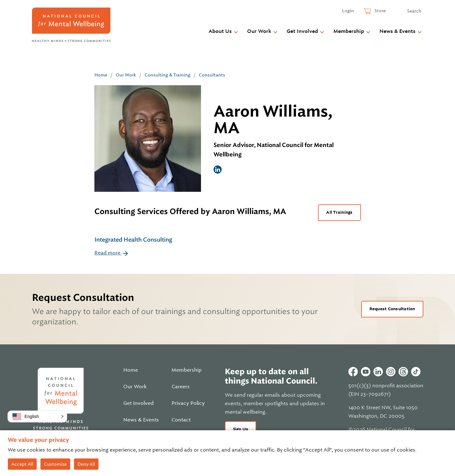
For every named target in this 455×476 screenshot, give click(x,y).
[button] (37, 416)
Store (380, 11)
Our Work (259, 31)
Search (414, 11)
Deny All (86, 464)
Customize (55, 464)
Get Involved (302, 31)
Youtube (366, 372)
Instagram (391, 372)
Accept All (22, 464)
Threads (403, 372)
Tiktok (416, 372)
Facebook (353, 372)
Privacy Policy (188, 403)
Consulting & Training (167, 75)
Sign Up (241, 429)
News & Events (397, 31)
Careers (181, 387)
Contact (181, 420)
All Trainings (339, 212)
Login (348, 11)
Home (101, 75)
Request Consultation (392, 309)
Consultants (212, 75)
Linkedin (378, 372)
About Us (220, 31)
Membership (349, 31)
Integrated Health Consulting (133, 240)
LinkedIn (218, 170)
